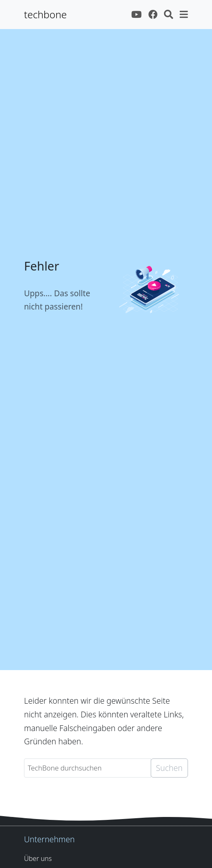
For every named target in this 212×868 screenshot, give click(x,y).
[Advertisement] (106, 612)
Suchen (169, 768)
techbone (45, 14)
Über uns (38, 858)
